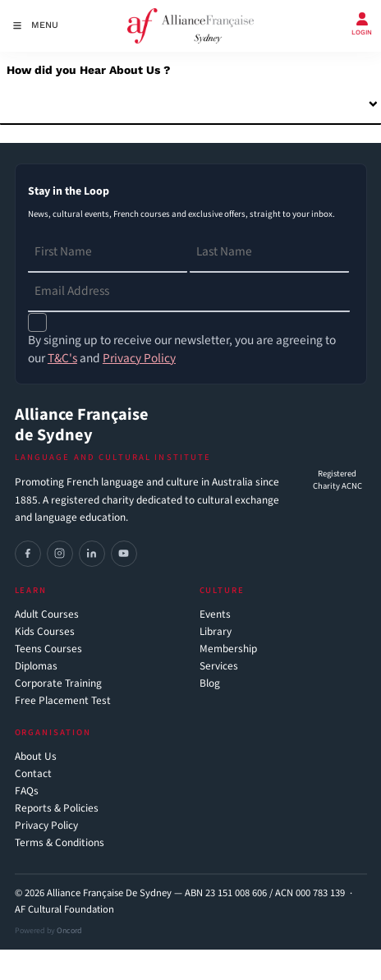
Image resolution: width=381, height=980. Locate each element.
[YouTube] (124, 554)
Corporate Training (58, 684)
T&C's (62, 358)
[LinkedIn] (92, 554)
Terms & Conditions (60, 843)
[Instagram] (60, 554)
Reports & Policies (57, 809)
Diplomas (36, 667)
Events (215, 615)
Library (216, 632)
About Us (36, 757)
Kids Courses (45, 632)
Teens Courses (48, 649)
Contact (33, 774)
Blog (210, 684)
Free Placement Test (63, 701)
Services (219, 667)
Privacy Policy (46, 826)
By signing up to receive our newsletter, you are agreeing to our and (182, 349)
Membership (228, 649)
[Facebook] (28, 554)
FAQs (27, 791)
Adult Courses (47, 615)
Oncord (69, 931)
